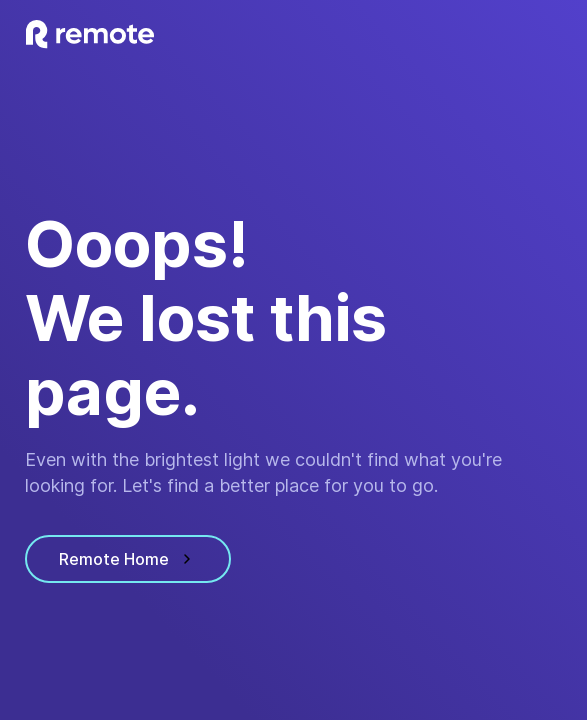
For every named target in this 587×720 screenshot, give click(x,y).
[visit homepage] (90, 34)
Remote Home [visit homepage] (128, 559)
